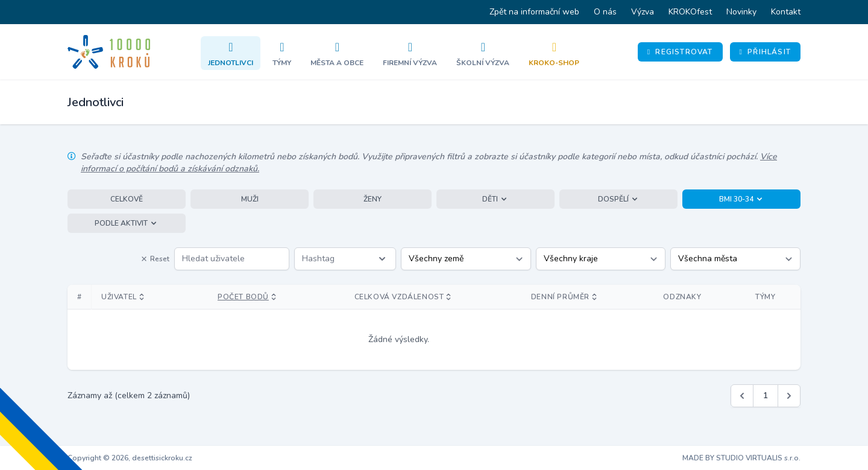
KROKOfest (690, 12)
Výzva (643, 12)
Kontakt (786, 12)
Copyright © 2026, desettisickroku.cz (130, 458)
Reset (155, 259)
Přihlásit (765, 52)
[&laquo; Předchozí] (742, 396)
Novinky (741, 12)
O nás (605, 12)
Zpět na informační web (534, 12)
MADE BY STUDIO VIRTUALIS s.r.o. (741, 458)
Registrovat (680, 52)
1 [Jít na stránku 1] (766, 395)
